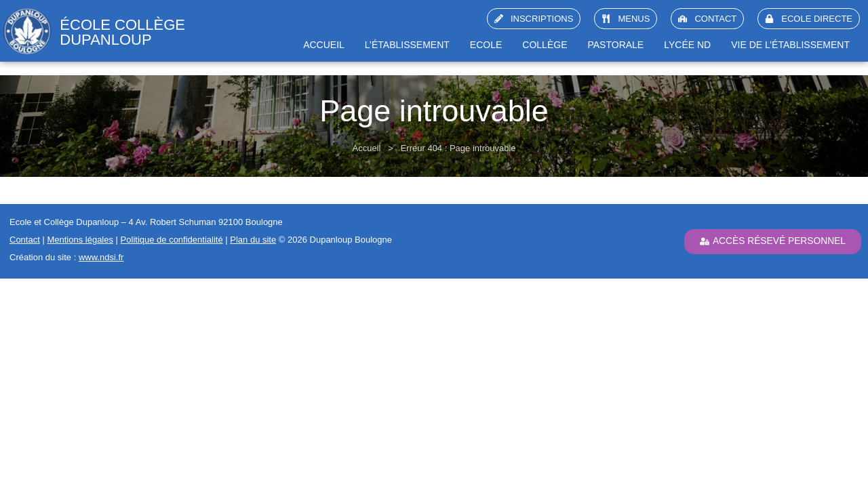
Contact (25, 240)
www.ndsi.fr (101, 257)
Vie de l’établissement (790, 45)
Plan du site (253, 240)
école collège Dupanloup (122, 32)
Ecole (486, 45)
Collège (545, 45)
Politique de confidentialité (172, 240)
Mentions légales (80, 240)
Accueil (324, 45)
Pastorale (615, 45)
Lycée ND (687, 45)
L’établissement (407, 45)
